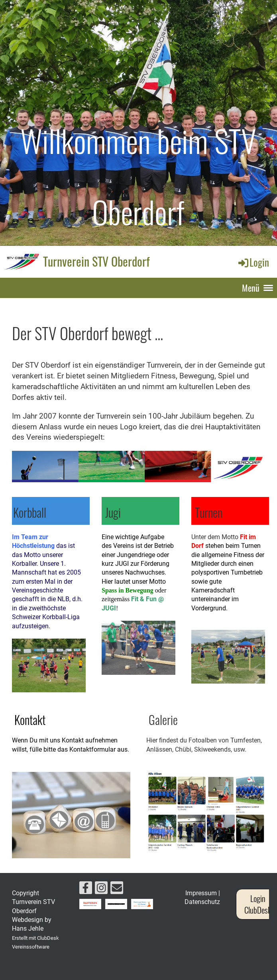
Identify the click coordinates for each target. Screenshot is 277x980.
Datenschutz (202, 902)
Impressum (201, 893)
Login (253, 262)
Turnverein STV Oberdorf (96, 261)
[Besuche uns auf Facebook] (86, 890)
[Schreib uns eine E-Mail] (117, 890)
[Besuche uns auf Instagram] (101, 890)
